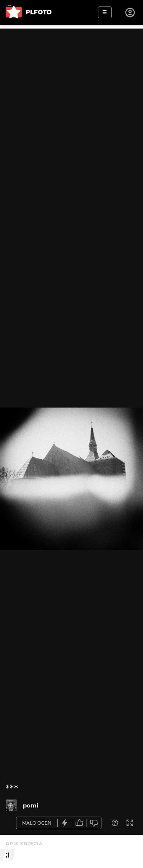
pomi (31, 805)
